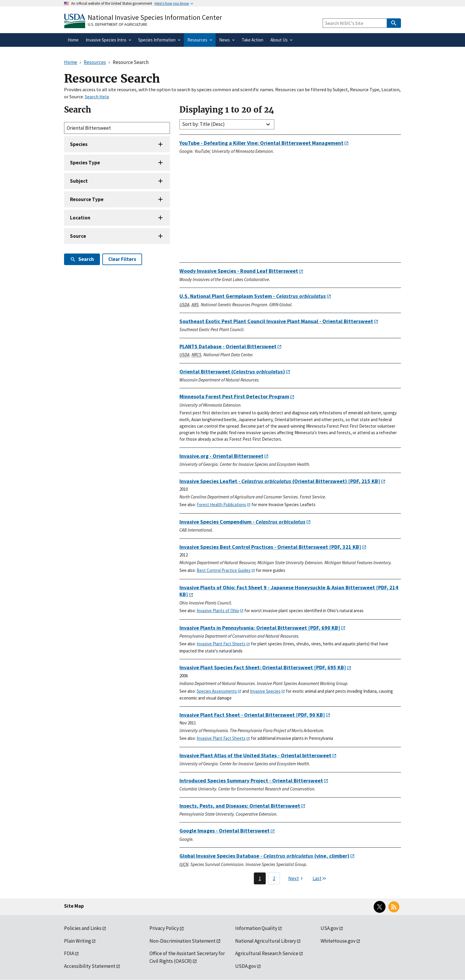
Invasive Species (265, 691)
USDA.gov (246, 966)
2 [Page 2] (274, 878)
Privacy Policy (164, 928)
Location (80, 218)
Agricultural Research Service (267, 953)
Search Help (97, 97)
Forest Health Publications (221, 505)
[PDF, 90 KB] (252, 715)
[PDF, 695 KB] (263, 667)
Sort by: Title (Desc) (203, 124)
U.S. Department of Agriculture (118, 24)
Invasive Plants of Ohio (218, 611)
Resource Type (87, 199)
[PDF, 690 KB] (260, 628)
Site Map (74, 906)
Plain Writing (78, 941)
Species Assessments (217, 691)
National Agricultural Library (266, 941)
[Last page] (320, 878)
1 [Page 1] (260, 878)
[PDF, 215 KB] (280, 481)
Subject (79, 181)
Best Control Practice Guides (224, 570)
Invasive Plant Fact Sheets (221, 644)
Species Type (85, 163)
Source (78, 236)
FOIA (69, 953)
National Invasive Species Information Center (155, 17)
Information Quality (256, 928)
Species (79, 144)
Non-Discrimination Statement (183, 941)
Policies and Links (83, 928)
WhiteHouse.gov (338, 941)
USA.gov (329, 928)
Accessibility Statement (90, 966)
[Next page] (296, 878)
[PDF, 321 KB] (270, 547)
